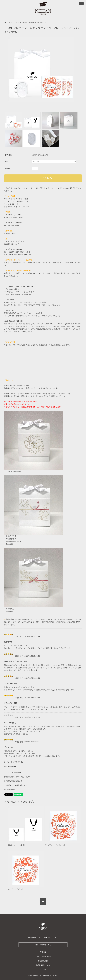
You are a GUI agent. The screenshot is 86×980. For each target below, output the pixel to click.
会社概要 (43, 952)
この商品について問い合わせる (16, 785)
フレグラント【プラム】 (15, 889)
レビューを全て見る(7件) (13, 762)
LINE (56, 937)
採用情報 (43, 970)
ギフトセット (15, 23)
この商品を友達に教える (13, 781)
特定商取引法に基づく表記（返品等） (18, 777)
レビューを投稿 (10, 766)
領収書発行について (43, 965)
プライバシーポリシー (43, 956)
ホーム (6, 23)
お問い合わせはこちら (43, 945)
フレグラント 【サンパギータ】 (55, 845)
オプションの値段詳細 (12, 772)
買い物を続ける (10, 790)
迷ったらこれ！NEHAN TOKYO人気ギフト (35, 23)
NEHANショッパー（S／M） (17, 845)
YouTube (47, 937)
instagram (32, 937)
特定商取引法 (43, 961)
